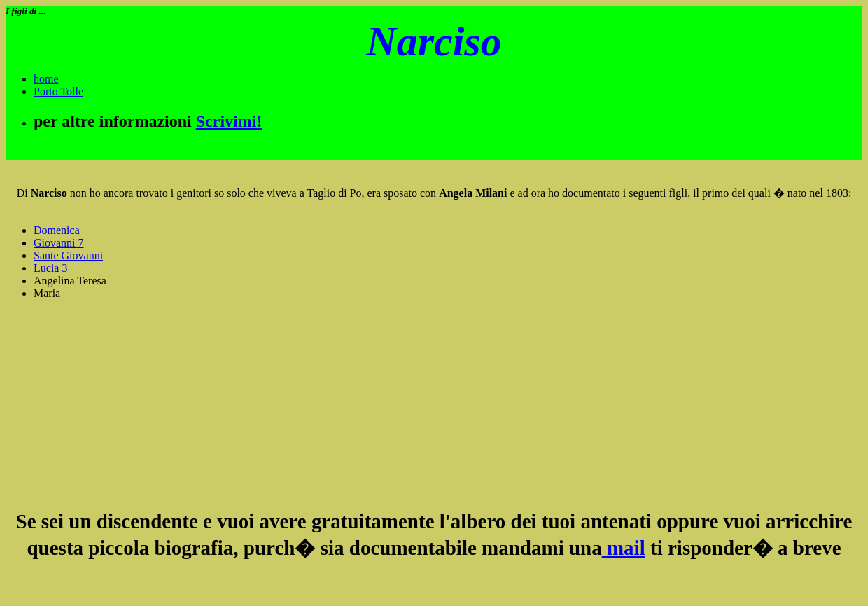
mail (624, 548)
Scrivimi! (229, 121)
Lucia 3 (50, 268)
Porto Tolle (58, 91)
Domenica (57, 230)
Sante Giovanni (68, 255)
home (46, 79)
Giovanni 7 (59, 243)
